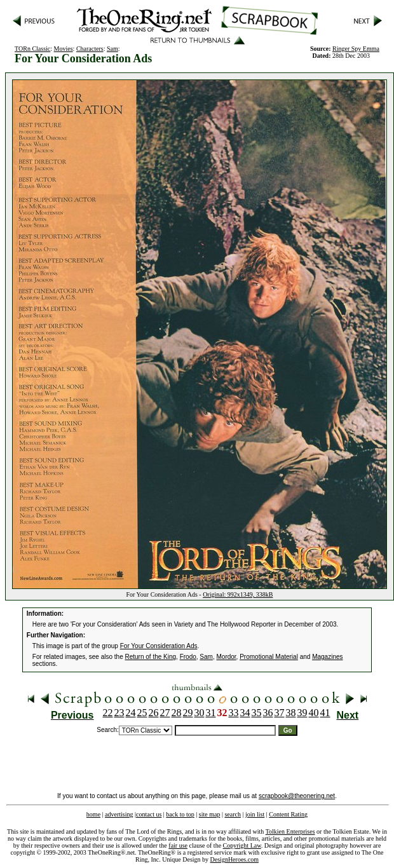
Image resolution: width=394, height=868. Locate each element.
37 (280, 713)
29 (188, 713)
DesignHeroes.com (234, 859)
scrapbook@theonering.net (297, 796)
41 (325, 713)
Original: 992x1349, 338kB (238, 594)
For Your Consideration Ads (159, 646)
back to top (180, 814)
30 (200, 713)
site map (210, 814)
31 (211, 713)
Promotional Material (269, 657)
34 (245, 713)
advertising (119, 814)
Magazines (327, 657)
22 (108, 713)
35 (257, 713)
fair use (178, 845)
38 (291, 713)
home (93, 814)
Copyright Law (242, 845)
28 (177, 713)
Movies (64, 49)
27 (165, 713)
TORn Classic (32, 49)
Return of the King (151, 657)
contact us (149, 814)
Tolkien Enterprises (290, 831)
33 (234, 713)
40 (314, 713)
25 (142, 713)
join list (255, 814)
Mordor (226, 657)
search (233, 814)
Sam (112, 49)
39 (302, 713)
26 (154, 713)
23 (119, 713)
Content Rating (288, 814)
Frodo (188, 657)
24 (131, 713)
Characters (90, 49)
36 (268, 713)
